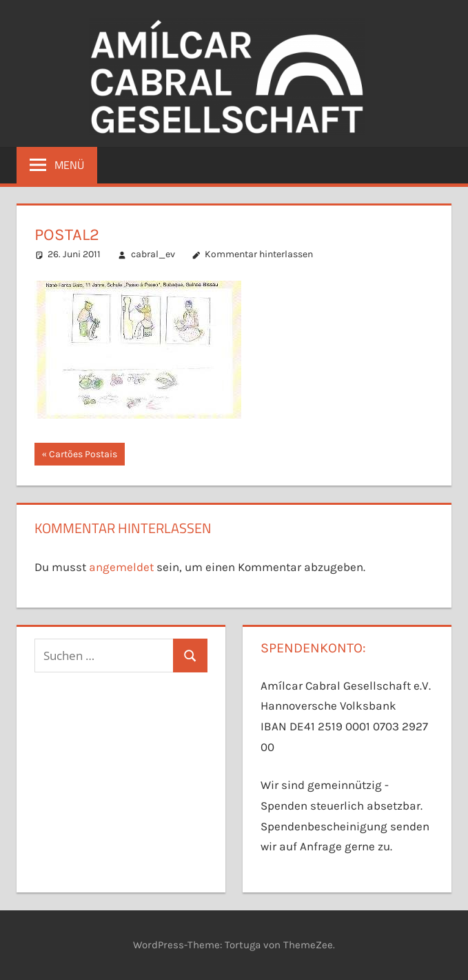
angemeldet (121, 567)
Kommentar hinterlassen (259, 254)
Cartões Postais (83, 456)
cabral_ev (153, 254)
